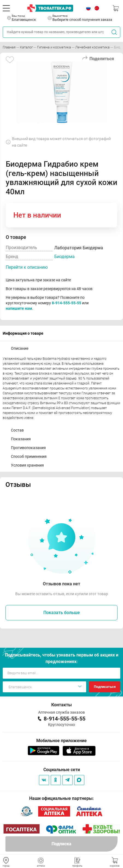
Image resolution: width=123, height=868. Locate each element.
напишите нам (19, 308)
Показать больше (62, 613)
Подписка (61, 844)
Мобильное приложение (61, 741)
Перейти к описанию (27, 267)
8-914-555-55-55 (67, 303)
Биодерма (64, 257)
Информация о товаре (23, 333)
